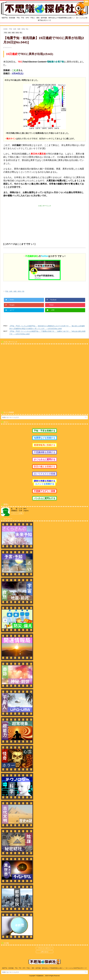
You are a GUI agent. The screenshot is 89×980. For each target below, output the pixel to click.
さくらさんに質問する (45, 459)
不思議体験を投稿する (45, 452)
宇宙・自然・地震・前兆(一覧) (15, 291)
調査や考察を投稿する (45, 481)
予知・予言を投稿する (45, 431)
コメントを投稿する (45, 484)
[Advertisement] (44, 222)
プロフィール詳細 (17, 513)
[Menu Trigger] (86, 3)
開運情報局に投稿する (45, 445)
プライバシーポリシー (45, 948)
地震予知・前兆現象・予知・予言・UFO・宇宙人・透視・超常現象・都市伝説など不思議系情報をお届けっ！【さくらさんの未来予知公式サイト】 (44, 968)
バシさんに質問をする (45, 498)
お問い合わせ (45, 952)
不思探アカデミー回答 (45, 491)
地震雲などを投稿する (45, 438)
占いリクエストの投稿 (45, 474)
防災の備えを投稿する (45, 467)
